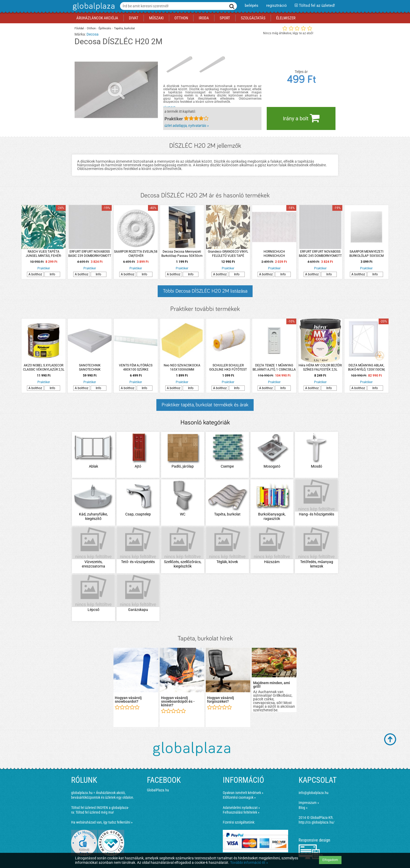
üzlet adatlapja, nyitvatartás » (187, 126)
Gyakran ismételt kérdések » (243, 793)
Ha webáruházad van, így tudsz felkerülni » (102, 822)
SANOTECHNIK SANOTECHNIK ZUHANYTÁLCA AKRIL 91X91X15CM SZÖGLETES (90, 368)
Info (52, 274)
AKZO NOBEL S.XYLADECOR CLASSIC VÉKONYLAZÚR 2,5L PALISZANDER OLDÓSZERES (44, 368)
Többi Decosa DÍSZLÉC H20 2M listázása (205, 291)
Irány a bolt (301, 118)
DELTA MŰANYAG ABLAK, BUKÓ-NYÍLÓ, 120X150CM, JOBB (366, 368)
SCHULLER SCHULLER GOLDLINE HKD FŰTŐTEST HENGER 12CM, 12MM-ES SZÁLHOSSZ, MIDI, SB (228, 368)
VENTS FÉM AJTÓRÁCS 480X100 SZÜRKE (136, 367)
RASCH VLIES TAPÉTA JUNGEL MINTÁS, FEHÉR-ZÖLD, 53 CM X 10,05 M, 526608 (44, 254)
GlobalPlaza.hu (158, 790)
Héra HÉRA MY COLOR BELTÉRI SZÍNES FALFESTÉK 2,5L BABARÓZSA (320, 368)
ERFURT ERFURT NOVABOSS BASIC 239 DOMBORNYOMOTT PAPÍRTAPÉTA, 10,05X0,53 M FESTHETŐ (90, 254)
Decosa (93, 34)
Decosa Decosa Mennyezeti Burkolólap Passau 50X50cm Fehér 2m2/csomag (182, 254)
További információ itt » (249, 863)
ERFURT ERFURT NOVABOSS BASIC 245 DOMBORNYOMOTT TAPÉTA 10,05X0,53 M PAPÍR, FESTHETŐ (320, 254)
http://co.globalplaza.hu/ (317, 822)
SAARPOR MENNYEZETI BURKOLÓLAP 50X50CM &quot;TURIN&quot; (366, 254)
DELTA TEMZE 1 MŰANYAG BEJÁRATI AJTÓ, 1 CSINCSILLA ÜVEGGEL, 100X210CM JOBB (274, 368)
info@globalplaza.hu (314, 793)
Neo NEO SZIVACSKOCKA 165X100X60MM (182, 367)
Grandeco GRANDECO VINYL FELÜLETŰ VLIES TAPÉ (228, 254)
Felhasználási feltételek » (241, 812)
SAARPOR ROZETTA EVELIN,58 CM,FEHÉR (136, 254)
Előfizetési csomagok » (239, 797)
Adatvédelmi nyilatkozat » (241, 808)
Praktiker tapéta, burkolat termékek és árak (205, 405)
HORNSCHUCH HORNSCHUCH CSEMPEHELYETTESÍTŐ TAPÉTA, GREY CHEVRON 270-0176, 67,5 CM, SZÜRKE (274, 254)
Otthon (91, 28)
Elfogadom (330, 860)
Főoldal (79, 28)
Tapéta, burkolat (124, 28)
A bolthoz (35, 274)
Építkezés (105, 28)
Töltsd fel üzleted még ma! (95, 812)
